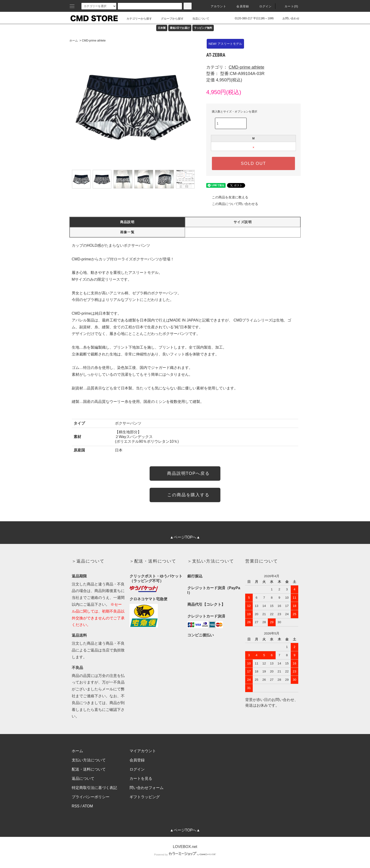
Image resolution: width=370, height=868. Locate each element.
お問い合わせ (288, 18)
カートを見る (141, 778)
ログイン (263, 6)
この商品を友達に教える (227, 197)
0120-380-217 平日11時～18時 (251, 18)
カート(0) (289, 6)
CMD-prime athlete (94, 41)
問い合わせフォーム (147, 788)
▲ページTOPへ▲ (185, 537)
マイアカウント (143, 751)
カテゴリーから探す (136, 19)
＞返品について (88, 561)
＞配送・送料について (153, 561)
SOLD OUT (253, 163)
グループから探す (169, 19)
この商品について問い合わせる (232, 204)
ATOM (88, 806)
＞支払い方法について (211, 561)
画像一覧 (127, 232)
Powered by (185, 855)
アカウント (216, 6)
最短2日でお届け (180, 28)
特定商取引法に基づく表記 (94, 788)
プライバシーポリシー (91, 797)
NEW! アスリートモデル (225, 44)
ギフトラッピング (145, 797)
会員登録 (240, 6)
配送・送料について (89, 769)
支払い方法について (89, 760)
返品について (83, 778)
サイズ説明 (243, 222)
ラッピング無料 (203, 28)
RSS (76, 806)
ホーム (74, 41)
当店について (198, 19)
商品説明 (127, 222)
